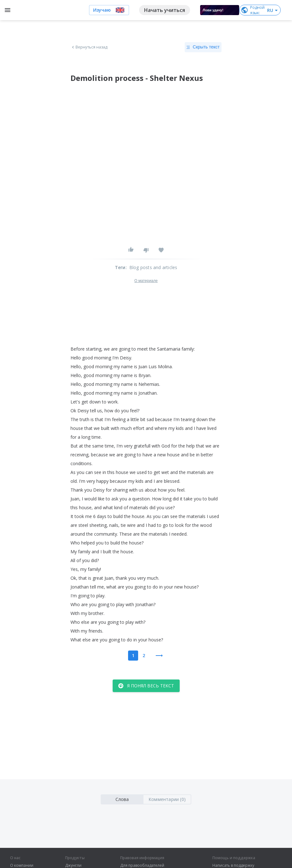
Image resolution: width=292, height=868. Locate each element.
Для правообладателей (142, 865)
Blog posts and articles (153, 267)
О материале (146, 281)
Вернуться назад (89, 47)
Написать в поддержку (233, 865)
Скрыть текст (203, 47)
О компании (22, 865)
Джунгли (73, 865)
